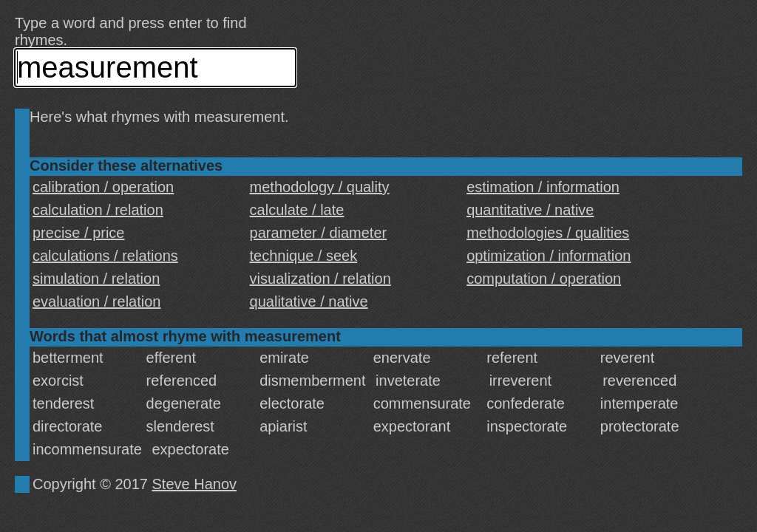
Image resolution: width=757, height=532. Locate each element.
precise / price (79, 233)
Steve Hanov (195, 484)
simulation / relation (96, 279)
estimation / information (543, 187)
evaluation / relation (96, 301)
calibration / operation (103, 187)
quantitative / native (530, 210)
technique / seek (304, 256)
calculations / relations (105, 256)
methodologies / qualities (548, 233)
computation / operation (544, 279)
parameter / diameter (319, 233)
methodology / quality (320, 187)
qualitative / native (309, 301)
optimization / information (549, 256)
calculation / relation (98, 210)
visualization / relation (320, 279)
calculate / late (297, 210)
